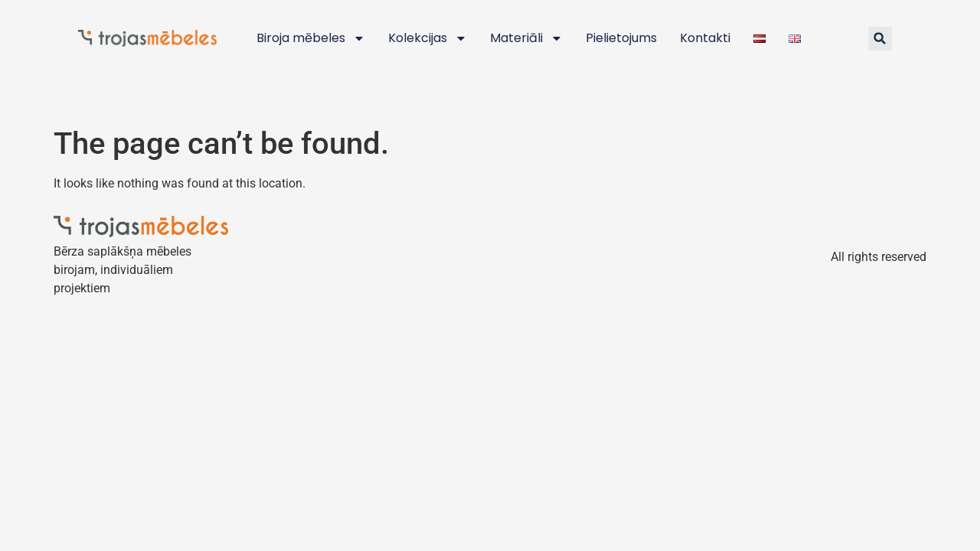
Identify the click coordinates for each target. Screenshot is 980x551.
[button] (880, 39)
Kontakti (705, 38)
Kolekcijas (428, 38)
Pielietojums (621, 38)
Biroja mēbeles (311, 38)
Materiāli (526, 38)
